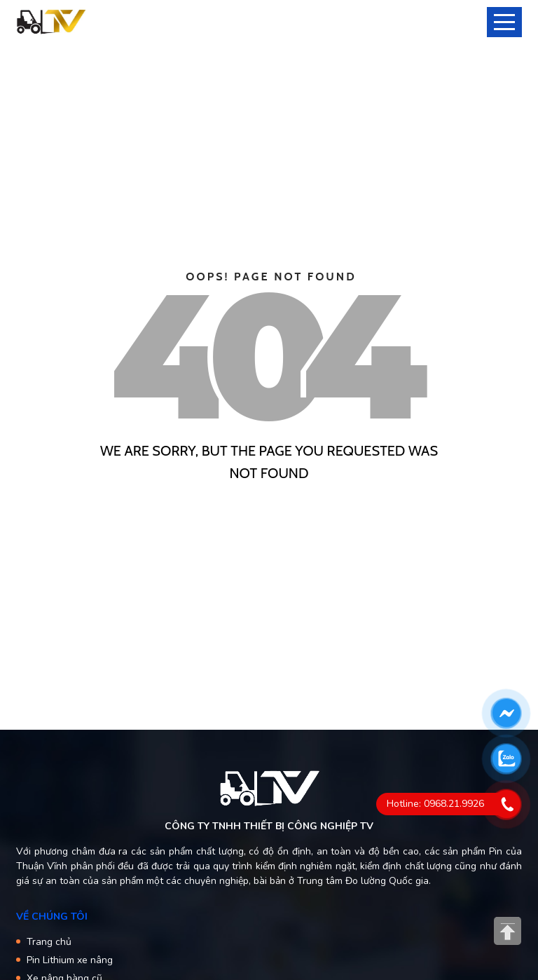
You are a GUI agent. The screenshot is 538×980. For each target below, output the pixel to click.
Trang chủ (49, 942)
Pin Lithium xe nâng (70, 960)
